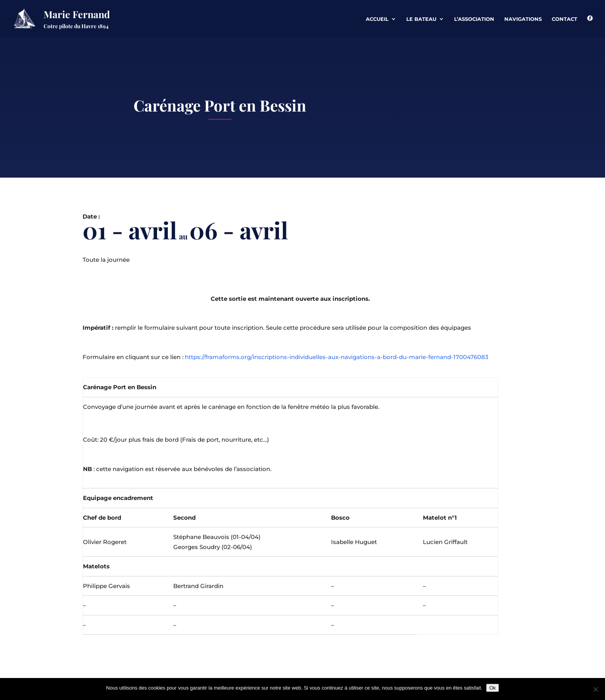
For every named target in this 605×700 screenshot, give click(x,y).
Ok (493, 688)
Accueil (377, 19)
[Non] (595, 689)
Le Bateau (421, 19)
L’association (474, 19)
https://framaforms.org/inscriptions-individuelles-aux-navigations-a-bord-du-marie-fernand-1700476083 (337, 357)
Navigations (523, 19)
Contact (564, 19)
